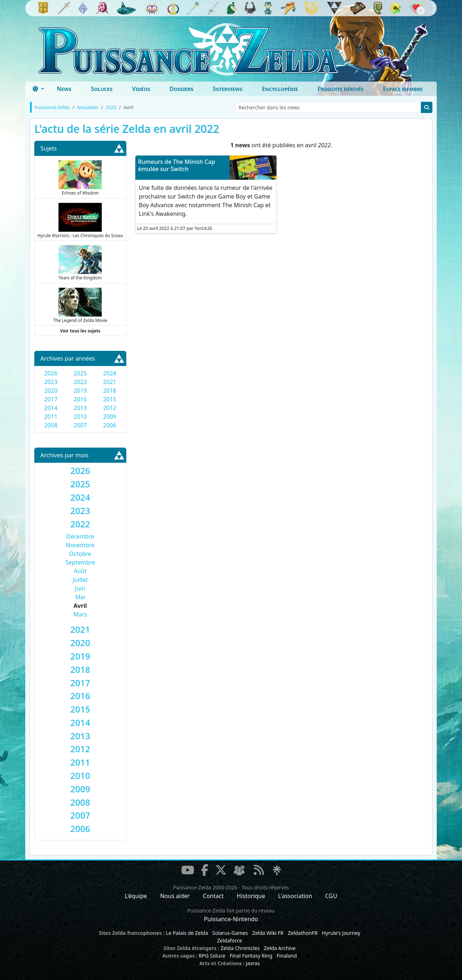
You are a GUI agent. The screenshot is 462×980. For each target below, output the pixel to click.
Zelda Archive (280, 948)
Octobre (80, 554)
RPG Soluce (212, 956)
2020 (51, 391)
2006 (110, 425)
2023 (51, 382)
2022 (80, 382)
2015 (110, 399)
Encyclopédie (280, 89)
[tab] (80, 471)
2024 (110, 373)
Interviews (228, 89)
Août (80, 571)
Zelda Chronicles (240, 948)
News (64, 89)
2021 (110, 382)
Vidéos (141, 89)
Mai (80, 597)
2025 (80, 373)
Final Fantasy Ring (251, 956)
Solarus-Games (230, 933)
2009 (110, 417)
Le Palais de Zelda (187, 933)
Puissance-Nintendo (231, 919)
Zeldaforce (229, 940)
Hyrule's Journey (341, 933)
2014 (51, 408)
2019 (80, 391)
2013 (80, 408)
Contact (213, 896)
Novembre (80, 545)
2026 (51, 373)
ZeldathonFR (303, 933)
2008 (51, 425)
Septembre (80, 562)
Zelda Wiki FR (268, 933)
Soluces (102, 89)
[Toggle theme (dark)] (38, 89)
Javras (253, 963)
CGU (331, 896)
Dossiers (182, 89)
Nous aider (175, 896)
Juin (80, 588)
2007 (80, 425)
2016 (80, 399)
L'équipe (136, 896)
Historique (251, 896)
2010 (80, 417)
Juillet (80, 580)
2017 (51, 399)
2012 (110, 408)
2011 (51, 417)
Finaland (287, 956)
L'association (295, 896)
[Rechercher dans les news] (328, 107)
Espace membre (403, 89)
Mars (80, 614)
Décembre (80, 536)
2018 (110, 391)
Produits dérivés (341, 89)
